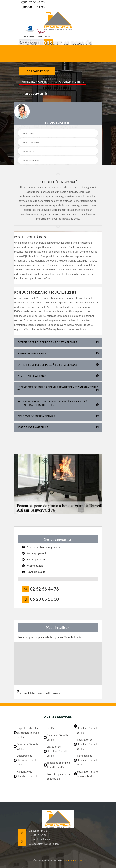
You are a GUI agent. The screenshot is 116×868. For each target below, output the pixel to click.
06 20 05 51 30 (34, 7)
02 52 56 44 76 (34, 2)
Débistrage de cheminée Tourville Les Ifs (27, 760)
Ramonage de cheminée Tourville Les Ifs (88, 760)
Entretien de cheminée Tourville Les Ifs (57, 751)
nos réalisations (37, 71)
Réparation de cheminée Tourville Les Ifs (88, 744)
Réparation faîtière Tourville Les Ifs (87, 774)
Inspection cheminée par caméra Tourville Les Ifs (28, 733)
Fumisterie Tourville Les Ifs (28, 746)
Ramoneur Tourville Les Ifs (58, 737)
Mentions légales (73, 861)
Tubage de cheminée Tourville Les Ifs (58, 765)
